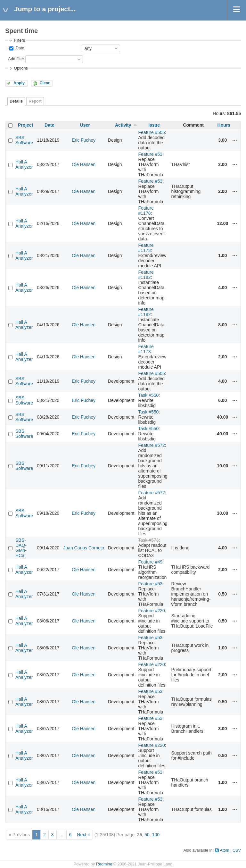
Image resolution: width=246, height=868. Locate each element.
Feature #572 (152, 445)
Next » (83, 835)
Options (21, 68)
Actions (235, 140)
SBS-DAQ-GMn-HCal (21, 548)
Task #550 (149, 395)
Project (25, 125)
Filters (19, 40)
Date (19, 48)
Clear (45, 83)
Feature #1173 (146, 248)
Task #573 (149, 540)
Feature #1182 (146, 275)
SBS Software (24, 140)
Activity (123, 125)
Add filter (16, 59)
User (85, 125)
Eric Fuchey (84, 140)
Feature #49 (151, 562)
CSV (237, 850)
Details (16, 101)
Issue (154, 125)
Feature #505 (152, 132)
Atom (224, 850)
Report (35, 101)
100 (156, 835)
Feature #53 (151, 154)
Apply (19, 83)
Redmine (104, 864)
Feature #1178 (146, 211)
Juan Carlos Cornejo (84, 548)
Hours (224, 125)
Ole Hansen (84, 164)
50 (147, 835)
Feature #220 (152, 611)
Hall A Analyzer (24, 164)
